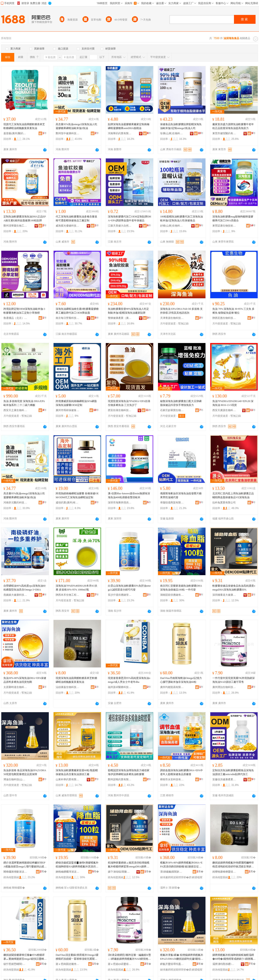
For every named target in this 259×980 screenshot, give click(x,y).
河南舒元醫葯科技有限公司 (15, 503)
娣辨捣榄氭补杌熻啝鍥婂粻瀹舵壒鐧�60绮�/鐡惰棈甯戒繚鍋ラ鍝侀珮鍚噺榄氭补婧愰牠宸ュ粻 (234, 957)
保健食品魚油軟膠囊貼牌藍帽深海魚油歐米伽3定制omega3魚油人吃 (181, 126)
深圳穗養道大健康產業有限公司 (224, 595)
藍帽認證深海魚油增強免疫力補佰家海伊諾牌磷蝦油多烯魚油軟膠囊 (129, 772)
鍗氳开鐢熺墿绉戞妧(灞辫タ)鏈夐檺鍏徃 (172, 964)
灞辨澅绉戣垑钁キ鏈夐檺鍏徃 (224, 964)
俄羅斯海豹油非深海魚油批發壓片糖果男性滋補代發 (181, 495)
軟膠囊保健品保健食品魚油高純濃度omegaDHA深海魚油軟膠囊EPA (234, 588)
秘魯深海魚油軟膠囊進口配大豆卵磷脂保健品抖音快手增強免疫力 (181, 403)
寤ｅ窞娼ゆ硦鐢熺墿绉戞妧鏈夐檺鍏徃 (120, 964)
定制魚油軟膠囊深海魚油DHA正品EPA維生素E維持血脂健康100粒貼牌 (25, 219)
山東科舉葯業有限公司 (68, 779)
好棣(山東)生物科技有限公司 (172, 226)
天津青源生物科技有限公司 (172, 318)
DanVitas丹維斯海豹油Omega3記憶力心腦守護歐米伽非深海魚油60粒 (181, 680)
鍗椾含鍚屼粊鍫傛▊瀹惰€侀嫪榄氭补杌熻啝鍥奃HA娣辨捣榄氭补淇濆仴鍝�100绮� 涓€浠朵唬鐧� (77, 865)
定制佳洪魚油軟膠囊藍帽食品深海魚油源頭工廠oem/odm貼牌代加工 (233, 772)
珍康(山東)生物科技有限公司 (172, 133)
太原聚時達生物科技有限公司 (15, 687)
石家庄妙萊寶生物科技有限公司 (172, 410)
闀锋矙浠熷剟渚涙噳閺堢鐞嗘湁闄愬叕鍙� (15, 872)
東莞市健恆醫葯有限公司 (224, 133)
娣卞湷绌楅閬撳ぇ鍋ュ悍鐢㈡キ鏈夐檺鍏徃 (120, 872)
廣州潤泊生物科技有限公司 (224, 687)
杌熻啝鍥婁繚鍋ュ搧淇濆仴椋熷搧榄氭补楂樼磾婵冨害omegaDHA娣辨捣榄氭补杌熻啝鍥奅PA (129, 865)
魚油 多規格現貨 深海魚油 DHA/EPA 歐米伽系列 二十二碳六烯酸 (24, 403)
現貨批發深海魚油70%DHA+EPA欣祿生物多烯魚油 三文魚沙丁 (129, 403)
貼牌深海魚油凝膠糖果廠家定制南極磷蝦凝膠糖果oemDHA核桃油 (129, 126)
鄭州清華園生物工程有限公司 (15, 226)
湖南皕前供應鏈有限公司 (172, 595)
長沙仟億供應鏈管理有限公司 (120, 595)
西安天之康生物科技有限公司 (15, 410)
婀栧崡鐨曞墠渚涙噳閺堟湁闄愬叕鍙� (68, 872)
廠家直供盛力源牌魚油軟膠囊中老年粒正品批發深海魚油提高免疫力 (233, 126)
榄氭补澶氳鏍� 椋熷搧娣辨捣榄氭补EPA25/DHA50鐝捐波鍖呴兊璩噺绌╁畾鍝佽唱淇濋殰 (182, 957)
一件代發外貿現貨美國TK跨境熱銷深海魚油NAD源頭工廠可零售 (234, 680)
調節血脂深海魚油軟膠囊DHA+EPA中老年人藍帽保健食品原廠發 (182, 772)
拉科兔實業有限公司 (224, 503)
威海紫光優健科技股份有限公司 (68, 226)
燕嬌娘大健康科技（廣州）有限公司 (15, 595)
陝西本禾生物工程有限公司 (68, 595)
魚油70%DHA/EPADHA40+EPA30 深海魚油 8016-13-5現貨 (233, 403)
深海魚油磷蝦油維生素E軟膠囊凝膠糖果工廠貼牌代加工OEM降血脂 (77, 311)
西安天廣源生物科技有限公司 (224, 410)
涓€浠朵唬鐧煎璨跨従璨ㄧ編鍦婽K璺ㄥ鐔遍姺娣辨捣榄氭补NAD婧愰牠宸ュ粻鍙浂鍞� (129, 957)
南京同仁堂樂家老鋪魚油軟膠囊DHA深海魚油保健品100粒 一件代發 (181, 588)
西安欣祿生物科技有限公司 (120, 410)
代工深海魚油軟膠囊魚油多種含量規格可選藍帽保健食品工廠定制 (76, 219)
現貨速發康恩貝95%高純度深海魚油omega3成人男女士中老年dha (129, 680)
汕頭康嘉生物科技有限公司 (68, 687)
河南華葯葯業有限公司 (120, 133)
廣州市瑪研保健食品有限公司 (68, 410)
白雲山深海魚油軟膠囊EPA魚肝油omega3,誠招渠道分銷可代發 (129, 588)
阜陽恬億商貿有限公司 (172, 503)
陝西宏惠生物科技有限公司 (224, 318)
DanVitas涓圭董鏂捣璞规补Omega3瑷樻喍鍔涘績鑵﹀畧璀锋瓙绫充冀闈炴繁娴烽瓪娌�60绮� (77, 957)
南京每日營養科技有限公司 (68, 318)
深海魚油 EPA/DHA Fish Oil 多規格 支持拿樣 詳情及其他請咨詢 (181, 311)
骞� (43, 871)
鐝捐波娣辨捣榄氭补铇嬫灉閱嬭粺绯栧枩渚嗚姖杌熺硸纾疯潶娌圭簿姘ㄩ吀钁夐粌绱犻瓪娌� (233, 865)
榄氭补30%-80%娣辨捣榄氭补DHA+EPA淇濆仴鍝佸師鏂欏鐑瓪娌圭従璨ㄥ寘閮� (181, 865)
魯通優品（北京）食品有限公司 (15, 318)
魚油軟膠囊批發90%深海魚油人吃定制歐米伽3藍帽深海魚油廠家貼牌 (128, 311)
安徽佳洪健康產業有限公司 (224, 779)
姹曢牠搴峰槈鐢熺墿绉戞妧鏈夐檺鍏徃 (224, 872)
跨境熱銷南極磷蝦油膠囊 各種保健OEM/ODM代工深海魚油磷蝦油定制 (77, 495)
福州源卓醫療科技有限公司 (120, 687)
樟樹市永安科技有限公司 (172, 779)
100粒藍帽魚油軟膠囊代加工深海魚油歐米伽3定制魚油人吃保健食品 (182, 219)
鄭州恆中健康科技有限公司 (68, 133)
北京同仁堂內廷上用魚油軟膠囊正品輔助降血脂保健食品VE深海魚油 (233, 495)
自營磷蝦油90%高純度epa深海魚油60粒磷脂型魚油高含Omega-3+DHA (24, 588)
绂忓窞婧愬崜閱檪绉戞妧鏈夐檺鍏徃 (15, 964)
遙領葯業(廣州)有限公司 (68, 503)
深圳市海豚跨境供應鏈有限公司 (120, 503)
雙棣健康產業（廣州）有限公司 (120, 318)
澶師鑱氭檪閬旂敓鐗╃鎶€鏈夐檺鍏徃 (172, 872)
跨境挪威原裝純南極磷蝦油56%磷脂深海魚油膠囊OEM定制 (76, 403)
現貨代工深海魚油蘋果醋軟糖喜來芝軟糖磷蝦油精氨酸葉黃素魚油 (24, 126)
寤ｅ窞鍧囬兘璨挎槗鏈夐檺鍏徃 (68, 964)
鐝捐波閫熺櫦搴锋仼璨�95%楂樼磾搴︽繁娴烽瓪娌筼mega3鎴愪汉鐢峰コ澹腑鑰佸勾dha (25, 957)
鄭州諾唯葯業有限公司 (120, 779)
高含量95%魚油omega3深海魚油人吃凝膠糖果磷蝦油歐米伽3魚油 (76, 126)
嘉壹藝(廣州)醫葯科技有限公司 (15, 133)
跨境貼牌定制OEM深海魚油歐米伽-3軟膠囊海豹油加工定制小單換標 (24, 311)
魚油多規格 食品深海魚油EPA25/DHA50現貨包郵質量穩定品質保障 (25, 772)
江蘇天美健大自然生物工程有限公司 (120, 226)
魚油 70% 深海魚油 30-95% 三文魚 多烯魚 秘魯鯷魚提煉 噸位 (233, 311)
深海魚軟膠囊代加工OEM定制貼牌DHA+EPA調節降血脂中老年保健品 (129, 219)
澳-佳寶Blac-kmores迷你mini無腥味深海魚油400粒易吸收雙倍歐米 (129, 495)
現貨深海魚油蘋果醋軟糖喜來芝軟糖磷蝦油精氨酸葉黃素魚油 (76, 680)
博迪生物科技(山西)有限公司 (15, 779)
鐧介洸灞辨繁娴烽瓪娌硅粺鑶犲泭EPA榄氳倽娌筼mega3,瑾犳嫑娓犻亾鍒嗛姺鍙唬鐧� (25, 865)
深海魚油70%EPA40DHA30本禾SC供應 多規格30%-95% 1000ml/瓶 (76, 588)
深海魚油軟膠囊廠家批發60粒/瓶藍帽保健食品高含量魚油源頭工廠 (77, 772)
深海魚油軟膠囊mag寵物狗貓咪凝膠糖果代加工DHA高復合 (233, 219)
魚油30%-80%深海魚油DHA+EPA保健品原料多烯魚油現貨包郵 (25, 680)
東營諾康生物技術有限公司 (224, 226)
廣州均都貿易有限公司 (172, 687)
